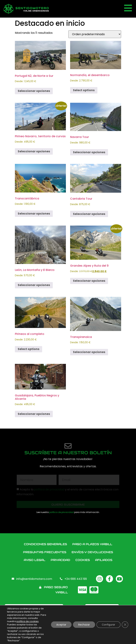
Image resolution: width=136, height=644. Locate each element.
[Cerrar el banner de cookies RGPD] (125, 625)
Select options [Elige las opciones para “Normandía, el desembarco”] (84, 90)
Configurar (108, 625)
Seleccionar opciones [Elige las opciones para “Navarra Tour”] (89, 152)
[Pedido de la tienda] (95, 34)
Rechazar (84, 625)
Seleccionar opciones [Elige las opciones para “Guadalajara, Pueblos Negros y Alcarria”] (34, 414)
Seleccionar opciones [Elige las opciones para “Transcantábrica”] (34, 214)
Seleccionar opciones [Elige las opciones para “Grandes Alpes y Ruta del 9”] (89, 281)
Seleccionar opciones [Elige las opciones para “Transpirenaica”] (89, 352)
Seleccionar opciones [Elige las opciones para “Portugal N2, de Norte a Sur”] (34, 91)
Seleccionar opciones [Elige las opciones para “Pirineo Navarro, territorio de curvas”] (34, 151)
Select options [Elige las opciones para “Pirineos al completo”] (29, 349)
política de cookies (28, 621)
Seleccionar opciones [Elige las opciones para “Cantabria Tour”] (89, 214)
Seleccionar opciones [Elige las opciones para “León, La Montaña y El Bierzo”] (34, 285)
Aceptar (61, 625)
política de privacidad (61, 512)
